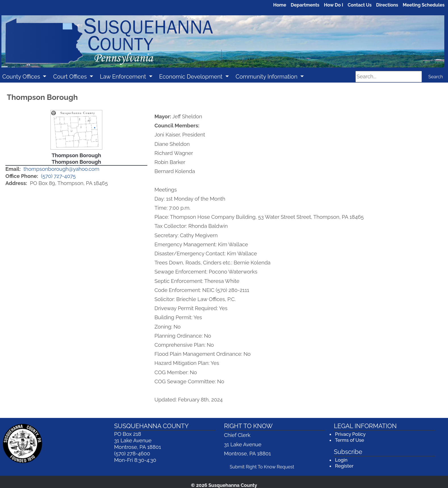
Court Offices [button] (71, 77)
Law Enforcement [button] (124, 77)
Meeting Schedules (424, 5)
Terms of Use (349, 440)
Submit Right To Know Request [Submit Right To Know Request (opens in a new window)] (264, 466)
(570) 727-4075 (58, 176)
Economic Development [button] (192, 77)
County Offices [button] (22, 77)
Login (341, 460)
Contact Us (360, 5)
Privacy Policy (350, 434)
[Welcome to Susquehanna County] (223, 42)
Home (280, 5)
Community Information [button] (267, 77)
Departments (305, 5)
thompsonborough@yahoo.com (61, 169)
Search (436, 77)
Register (344, 466)
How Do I (334, 5)
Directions (387, 5)
